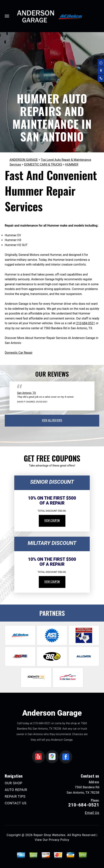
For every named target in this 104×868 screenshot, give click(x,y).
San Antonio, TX (27, 393)
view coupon (52, 520)
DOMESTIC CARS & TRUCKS (43, 165)
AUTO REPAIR (16, 790)
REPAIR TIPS (15, 796)
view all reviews (52, 420)
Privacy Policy (59, 840)
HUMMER (72, 165)
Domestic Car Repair (19, 353)
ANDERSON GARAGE (24, 160)
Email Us (92, 813)
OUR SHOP (14, 783)
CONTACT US (16, 803)
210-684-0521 (86, 323)
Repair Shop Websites (49, 835)
